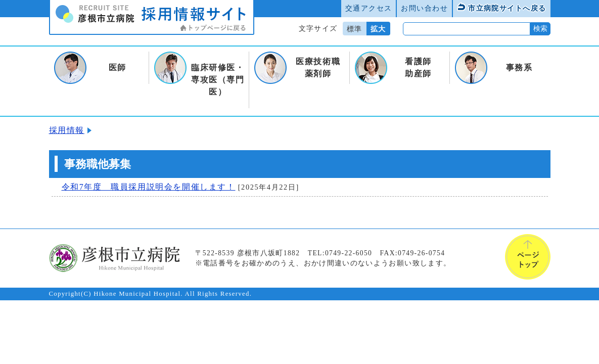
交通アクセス (369, 8)
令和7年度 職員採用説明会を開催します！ (149, 187)
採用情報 (67, 130)
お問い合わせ (424, 8)
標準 (355, 29)
